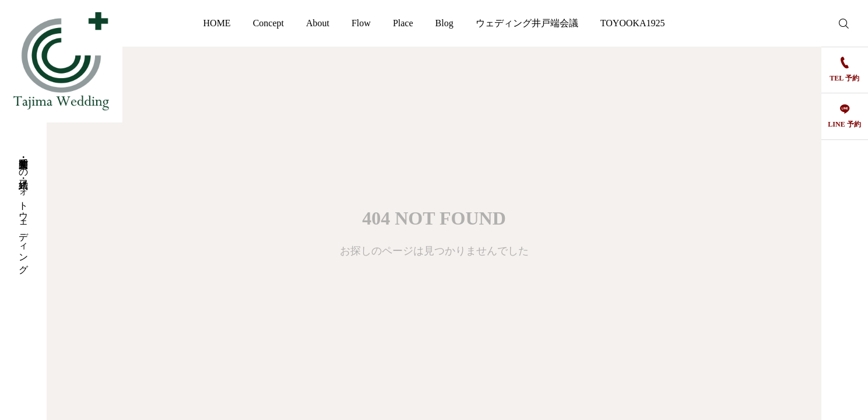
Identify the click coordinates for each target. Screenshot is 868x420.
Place (403, 23)
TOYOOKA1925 (633, 23)
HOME (217, 23)
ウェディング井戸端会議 (527, 23)
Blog (444, 23)
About (318, 23)
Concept (268, 23)
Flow (361, 23)
